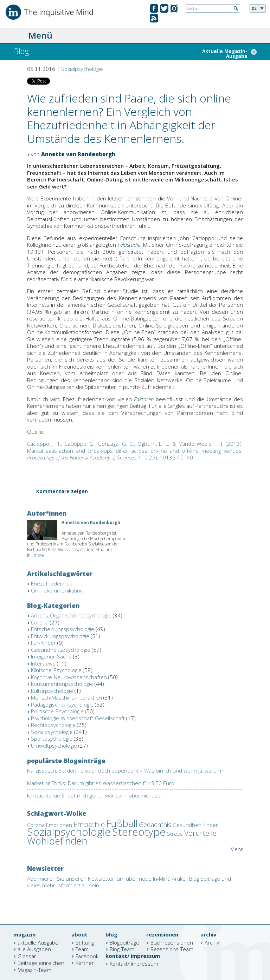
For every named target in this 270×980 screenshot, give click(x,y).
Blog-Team (122, 949)
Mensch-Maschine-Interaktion (66, 697)
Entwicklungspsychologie (60, 636)
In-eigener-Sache (51, 656)
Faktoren (144, 399)
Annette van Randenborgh (78, 154)
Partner (85, 963)
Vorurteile (200, 833)
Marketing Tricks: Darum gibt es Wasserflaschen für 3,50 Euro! (101, 783)
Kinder (210, 825)
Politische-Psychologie (57, 711)
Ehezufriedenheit (52, 583)
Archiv (212, 942)
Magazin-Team (34, 969)
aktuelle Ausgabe (38, 942)
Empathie (89, 824)
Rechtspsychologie (53, 725)
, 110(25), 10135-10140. (135, 451)
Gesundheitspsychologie (61, 650)
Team (82, 949)
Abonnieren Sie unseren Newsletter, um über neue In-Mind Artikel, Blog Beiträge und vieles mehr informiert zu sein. (129, 882)
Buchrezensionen (172, 942)
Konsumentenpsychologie (62, 684)
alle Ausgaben (34, 949)
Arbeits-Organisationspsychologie (71, 615)
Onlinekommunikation (57, 590)
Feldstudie (129, 245)
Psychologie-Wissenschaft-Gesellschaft (78, 718)
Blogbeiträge (124, 942)
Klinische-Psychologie (56, 670)
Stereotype (139, 832)
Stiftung (85, 942)
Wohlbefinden (57, 841)
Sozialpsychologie (82, 69)
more (39, 555)
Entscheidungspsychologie (63, 629)
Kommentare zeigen (62, 492)
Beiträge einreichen (41, 963)
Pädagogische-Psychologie (62, 704)
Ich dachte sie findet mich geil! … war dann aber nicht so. (95, 795)
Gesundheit (187, 825)
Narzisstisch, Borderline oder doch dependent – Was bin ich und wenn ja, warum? (125, 770)
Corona (40, 622)
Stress (175, 834)
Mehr (237, 849)
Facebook (87, 956)
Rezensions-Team (172, 949)
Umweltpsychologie (54, 746)
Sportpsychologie (52, 739)
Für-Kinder (43, 643)
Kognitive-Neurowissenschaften (69, 677)
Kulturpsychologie (52, 691)
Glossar (27, 956)
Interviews (43, 663)
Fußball (122, 823)
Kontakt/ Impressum (134, 964)
